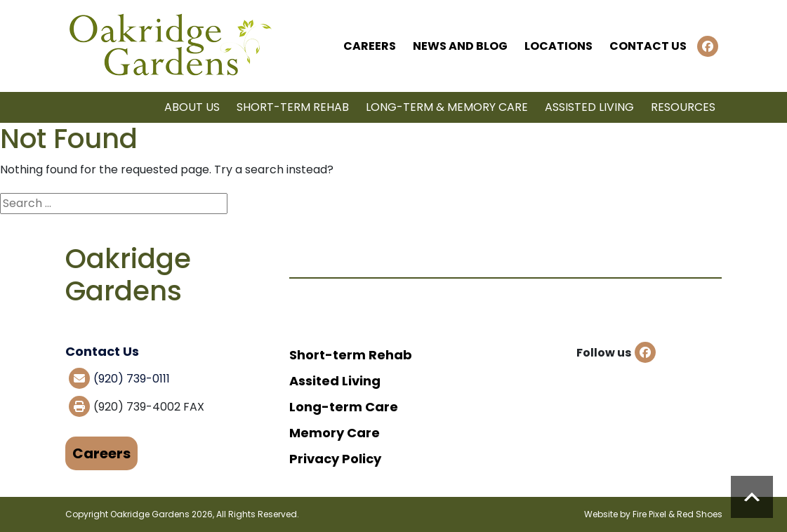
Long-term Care (344, 407)
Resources (683, 107)
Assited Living (335, 381)
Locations (558, 46)
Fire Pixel (649, 514)
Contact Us (648, 46)
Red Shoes (700, 514)
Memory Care (335, 433)
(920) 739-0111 (132, 379)
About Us (192, 107)
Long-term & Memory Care (447, 107)
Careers (370, 46)
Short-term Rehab (293, 107)
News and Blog (460, 46)
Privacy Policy (335, 459)
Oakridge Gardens (150, 514)
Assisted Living (589, 107)
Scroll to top (752, 497)
